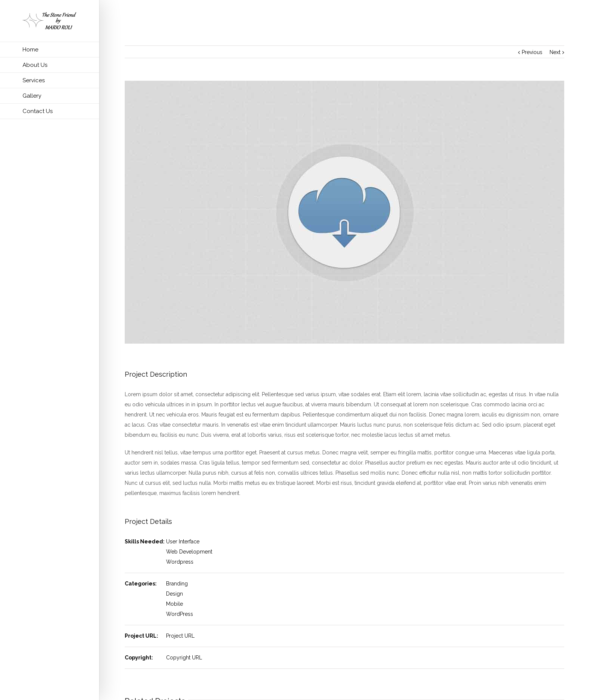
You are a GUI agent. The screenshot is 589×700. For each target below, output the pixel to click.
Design (174, 594)
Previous (532, 52)
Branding (177, 584)
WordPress (180, 614)
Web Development (189, 552)
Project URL (180, 636)
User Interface (183, 542)
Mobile (174, 604)
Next (555, 52)
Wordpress (180, 562)
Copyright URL (184, 658)
